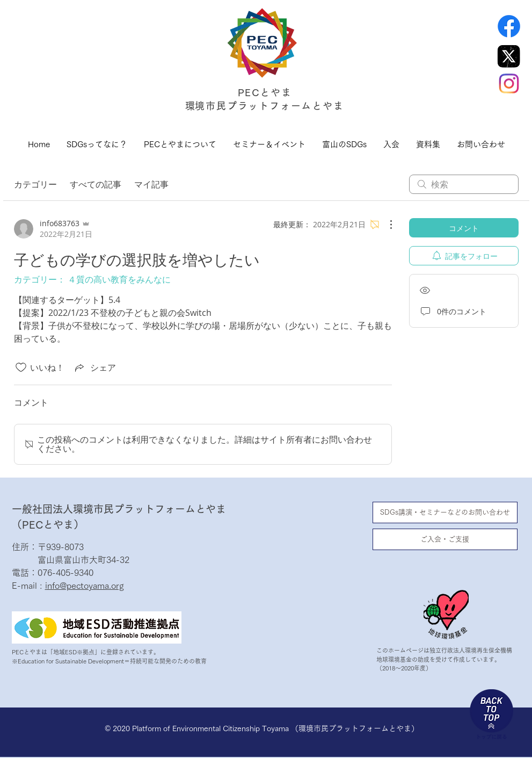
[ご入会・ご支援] (445, 539)
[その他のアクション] (385, 225)
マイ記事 (151, 184)
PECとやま (265, 92)
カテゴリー (35, 184)
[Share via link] (94, 367)
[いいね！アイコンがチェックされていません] (21, 367)
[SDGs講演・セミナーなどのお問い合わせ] (445, 512)
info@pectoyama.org (85, 586)
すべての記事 (96, 184)
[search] (464, 184)
